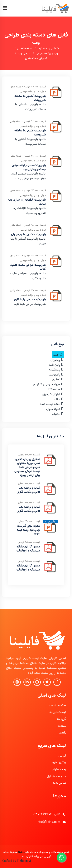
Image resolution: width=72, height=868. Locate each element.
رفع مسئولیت (58, 769)
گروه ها (61, 719)
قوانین (62, 756)
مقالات (62, 726)
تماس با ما (60, 783)
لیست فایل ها (57, 712)
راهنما (62, 733)
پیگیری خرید (59, 762)
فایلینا (21, 852)
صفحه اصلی (25, 48)
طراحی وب (24, 53)
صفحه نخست (57, 705)
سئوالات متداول (56, 776)
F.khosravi (24, 861)
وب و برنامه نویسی (47, 53)
